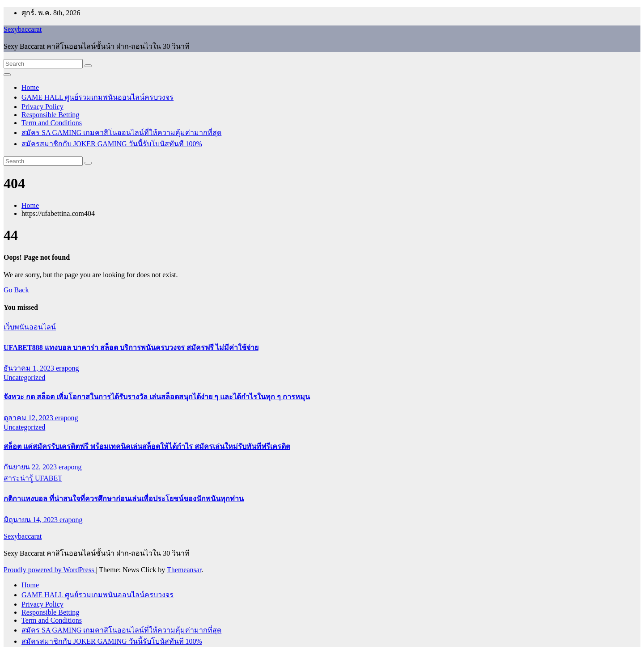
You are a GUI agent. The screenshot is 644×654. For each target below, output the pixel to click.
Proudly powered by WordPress (50, 570)
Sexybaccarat (23, 29)
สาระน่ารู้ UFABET (33, 478)
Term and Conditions (52, 123)
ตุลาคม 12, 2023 (29, 418)
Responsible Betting (50, 115)
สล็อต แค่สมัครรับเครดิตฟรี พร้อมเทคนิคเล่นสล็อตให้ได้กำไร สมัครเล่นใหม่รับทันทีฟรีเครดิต (147, 446)
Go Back (16, 290)
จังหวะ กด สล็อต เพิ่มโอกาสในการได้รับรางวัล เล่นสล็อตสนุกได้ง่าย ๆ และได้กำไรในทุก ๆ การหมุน (157, 397)
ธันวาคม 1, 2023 (30, 368)
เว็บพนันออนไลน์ (30, 327)
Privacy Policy (42, 107)
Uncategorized (24, 378)
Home (30, 87)
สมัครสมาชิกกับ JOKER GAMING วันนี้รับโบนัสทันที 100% (112, 144)
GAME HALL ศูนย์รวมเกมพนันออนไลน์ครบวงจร (97, 97)
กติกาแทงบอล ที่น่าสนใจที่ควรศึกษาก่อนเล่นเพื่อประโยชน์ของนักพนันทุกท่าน (124, 499)
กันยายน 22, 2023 (31, 467)
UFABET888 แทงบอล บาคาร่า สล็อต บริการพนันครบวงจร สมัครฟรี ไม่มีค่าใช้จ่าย (131, 348)
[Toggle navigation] (7, 75)
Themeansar (184, 570)
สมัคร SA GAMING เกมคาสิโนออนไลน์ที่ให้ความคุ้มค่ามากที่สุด (121, 133)
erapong (68, 368)
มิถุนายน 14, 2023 (32, 520)
